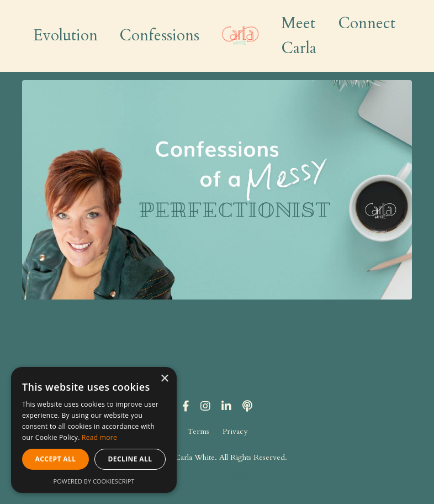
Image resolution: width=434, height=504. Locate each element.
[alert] (94, 430)
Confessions (160, 35)
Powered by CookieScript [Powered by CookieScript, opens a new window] (94, 481)
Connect (367, 23)
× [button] (164, 379)
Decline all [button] (130, 459)
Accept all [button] (56, 459)
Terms (198, 431)
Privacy (235, 431)
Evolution (65, 35)
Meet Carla (299, 36)
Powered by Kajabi (217, 476)
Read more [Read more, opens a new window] (99, 437)
